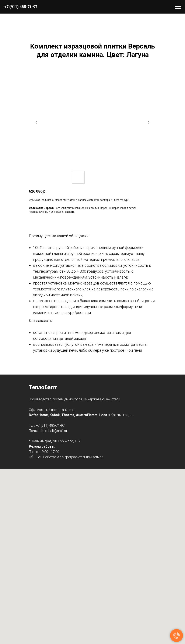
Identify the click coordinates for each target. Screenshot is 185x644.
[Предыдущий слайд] (36, 122)
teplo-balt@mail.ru (53, 431)
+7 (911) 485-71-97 (21, 7)
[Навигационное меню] (178, 7)
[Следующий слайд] (149, 122)
